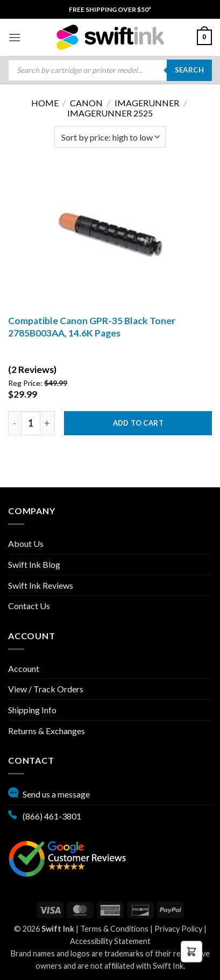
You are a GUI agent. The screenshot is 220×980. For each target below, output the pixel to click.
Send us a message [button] (49, 793)
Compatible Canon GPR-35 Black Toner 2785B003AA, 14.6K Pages (92, 327)
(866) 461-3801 (45, 815)
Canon (86, 103)
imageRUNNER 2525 (110, 113)
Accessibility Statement (110, 941)
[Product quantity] (31, 423)
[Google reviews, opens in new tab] (67, 857)
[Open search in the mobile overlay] (110, 70)
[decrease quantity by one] (15, 423)
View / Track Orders (46, 689)
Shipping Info (32, 710)
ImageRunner (147, 103)
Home (45, 103)
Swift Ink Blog (34, 564)
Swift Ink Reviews (41, 585)
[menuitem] (110, 9)
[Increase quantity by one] (48, 423)
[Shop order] (110, 137)
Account (24, 668)
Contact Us (29, 606)
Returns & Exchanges (47, 731)
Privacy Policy (178, 929)
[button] (15, 37)
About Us (26, 543)
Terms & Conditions (114, 929)
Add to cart (138, 423)
